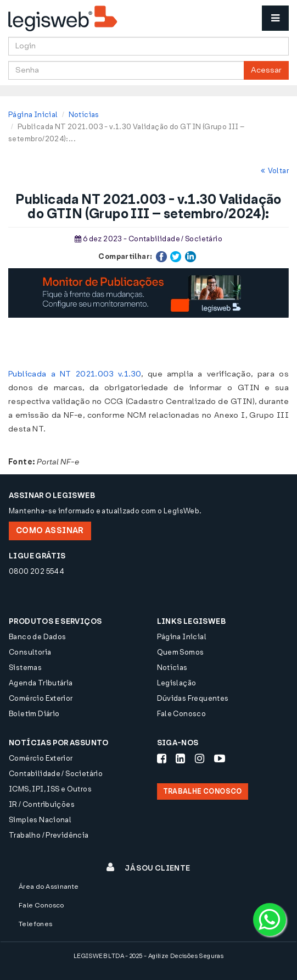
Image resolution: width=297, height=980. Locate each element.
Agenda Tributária (41, 683)
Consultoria (30, 652)
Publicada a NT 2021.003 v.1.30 (75, 374)
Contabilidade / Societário (56, 774)
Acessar (266, 70)
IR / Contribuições (42, 804)
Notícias (84, 115)
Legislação (177, 683)
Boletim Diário (34, 714)
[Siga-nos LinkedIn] (180, 758)
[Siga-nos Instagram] (200, 758)
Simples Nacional (40, 820)
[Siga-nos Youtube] (220, 758)
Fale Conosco (182, 714)
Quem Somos (181, 652)
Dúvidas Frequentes (193, 698)
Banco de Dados (37, 637)
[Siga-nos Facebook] (162, 758)
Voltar (275, 171)
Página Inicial (33, 115)
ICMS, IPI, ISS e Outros (50, 789)
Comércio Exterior (41, 698)
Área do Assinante (49, 887)
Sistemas (25, 668)
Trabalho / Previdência (49, 835)
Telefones (36, 924)
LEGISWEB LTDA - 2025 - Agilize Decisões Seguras (148, 956)
